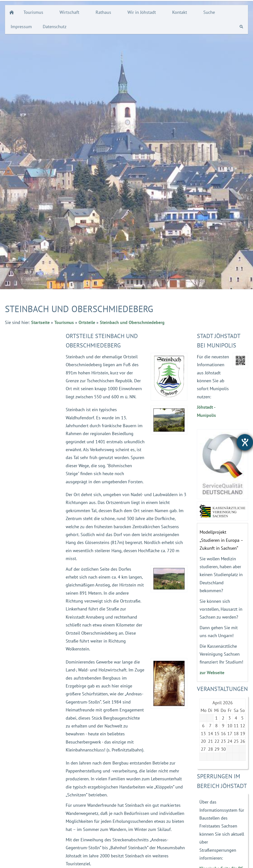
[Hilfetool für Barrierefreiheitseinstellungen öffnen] (245, 442)
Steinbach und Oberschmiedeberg (132, 322)
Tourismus (64, 322)
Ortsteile (87, 322)
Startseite (40, 322)
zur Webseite (212, 673)
